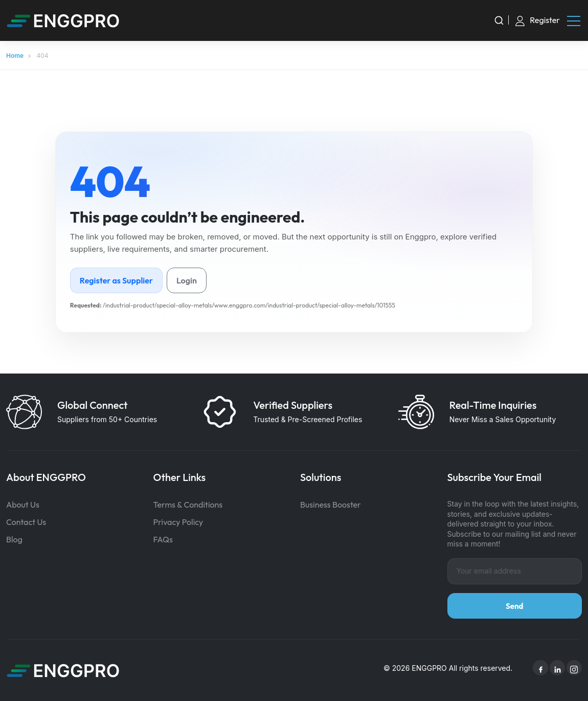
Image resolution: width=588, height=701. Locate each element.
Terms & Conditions (188, 505)
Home (15, 56)
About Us (23, 505)
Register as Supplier (116, 280)
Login (187, 280)
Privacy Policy (178, 522)
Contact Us (26, 522)
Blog (14, 539)
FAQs (163, 539)
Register (545, 20)
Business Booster (331, 505)
